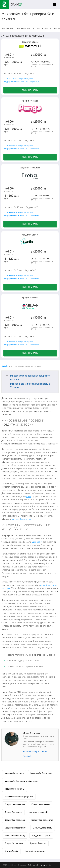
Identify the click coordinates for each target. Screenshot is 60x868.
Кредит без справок (41, 836)
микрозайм (37, 542)
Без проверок (44, 28)
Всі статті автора (31, 752)
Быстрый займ (11, 851)
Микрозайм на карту (14, 773)
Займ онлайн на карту (15, 836)
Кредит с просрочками (15, 828)
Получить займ (30, 90)
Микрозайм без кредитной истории (21, 781)
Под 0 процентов (25, 28)
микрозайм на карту (21, 519)
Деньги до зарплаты (43, 828)
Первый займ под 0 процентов (19, 797)
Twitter (44, 752)
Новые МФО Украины (15, 789)
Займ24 (5, 366)
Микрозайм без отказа (41, 773)
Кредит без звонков (14, 843)
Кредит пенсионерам (15, 804)
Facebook (27, 756)
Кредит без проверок (15, 820)
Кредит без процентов (42, 820)
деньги (28, 497)
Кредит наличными (41, 804)
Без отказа (7, 28)
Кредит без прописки (35, 851)
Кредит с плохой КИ (38, 812)
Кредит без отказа (13, 812)
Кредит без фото (38, 843)
